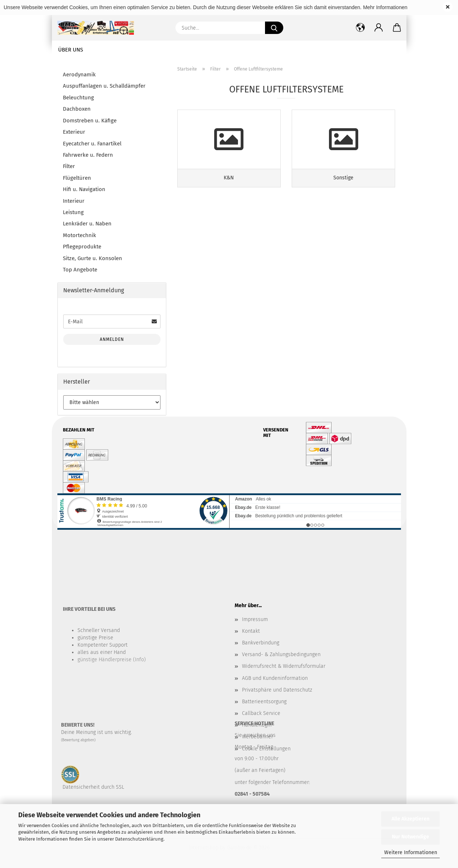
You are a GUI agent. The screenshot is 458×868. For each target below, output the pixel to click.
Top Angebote (80, 270)
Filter (69, 166)
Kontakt (251, 631)
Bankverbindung (261, 643)
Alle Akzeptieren (410, 819)
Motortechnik (80, 235)
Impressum (255, 619)
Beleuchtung (78, 98)
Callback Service (261, 713)
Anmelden (112, 339)
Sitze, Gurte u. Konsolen (92, 258)
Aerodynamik (79, 75)
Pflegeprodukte (82, 247)
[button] (379, 28)
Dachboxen (77, 109)
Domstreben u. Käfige (90, 121)
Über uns (71, 50)
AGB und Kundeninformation (275, 678)
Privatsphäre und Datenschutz (277, 690)
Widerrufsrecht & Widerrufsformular (284, 666)
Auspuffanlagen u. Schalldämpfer (104, 86)
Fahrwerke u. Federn (88, 155)
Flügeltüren (77, 178)
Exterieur (74, 132)
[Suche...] (274, 28)
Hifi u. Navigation (84, 189)
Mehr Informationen (385, 7)
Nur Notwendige (410, 837)
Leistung (73, 212)
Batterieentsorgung (264, 702)
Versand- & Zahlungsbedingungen (281, 654)
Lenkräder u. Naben (87, 224)
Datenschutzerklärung (139, 839)
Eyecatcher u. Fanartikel (92, 144)
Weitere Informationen (411, 852)
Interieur (74, 201)
